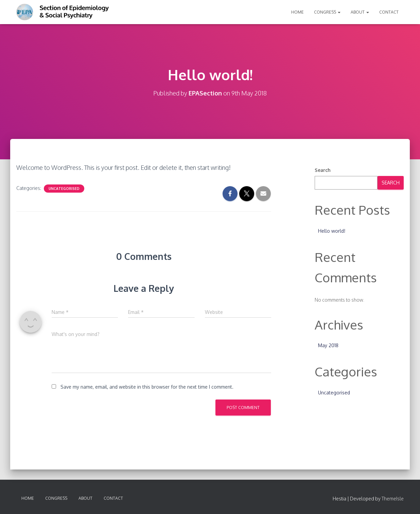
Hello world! (332, 231)
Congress (327, 12)
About (360, 12)
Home (297, 12)
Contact (389, 12)
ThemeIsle (393, 499)
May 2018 (328, 345)
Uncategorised (64, 189)
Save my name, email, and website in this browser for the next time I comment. (147, 387)
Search (323, 170)
